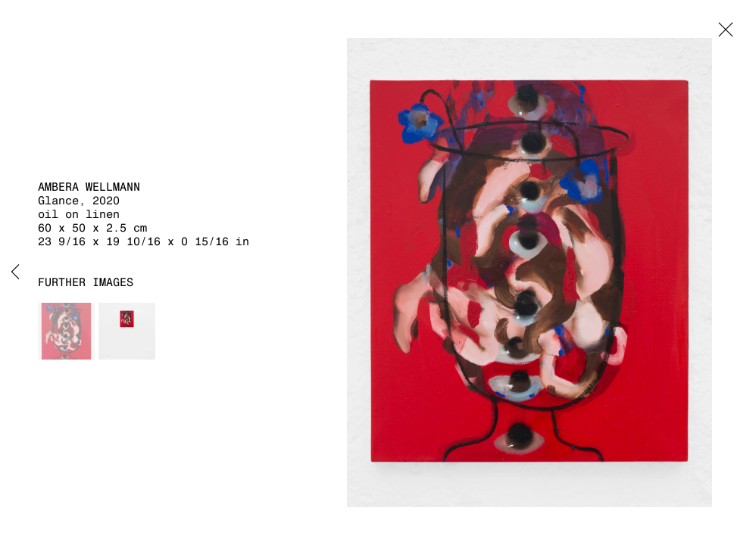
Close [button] (722, 34)
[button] (66, 331)
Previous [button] (15, 272)
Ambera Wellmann (89, 187)
